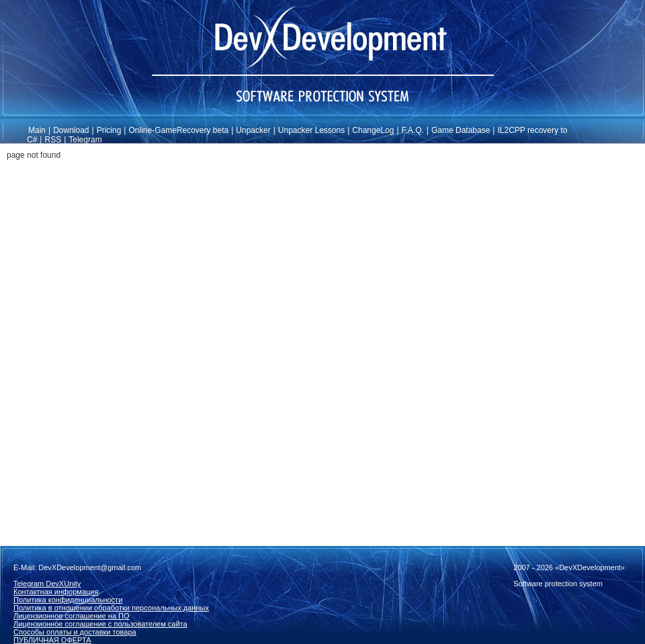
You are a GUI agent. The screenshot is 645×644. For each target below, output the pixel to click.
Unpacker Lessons (311, 130)
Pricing (109, 130)
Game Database (461, 130)
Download (71, 130)
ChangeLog (373, 130)
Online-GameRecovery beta (178, 130)
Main (37, 130)
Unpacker (253, 130)
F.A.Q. (413, 130)
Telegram (85, 140)
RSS (53, 140)
